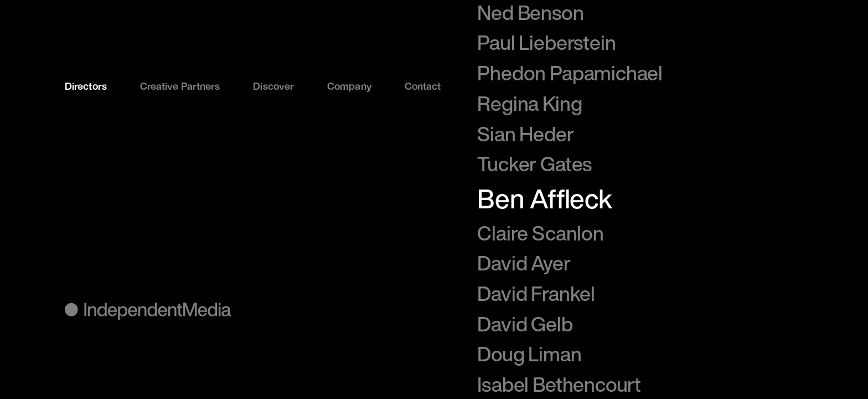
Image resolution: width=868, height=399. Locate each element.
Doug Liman (529, 354)
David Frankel (536, 293)
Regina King (529, 103)
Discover (273, 86)
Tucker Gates (534, 164)
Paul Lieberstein (546, 42)
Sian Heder (525, 134)
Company (349, 86)
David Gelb (525, 324)
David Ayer (524, 263)
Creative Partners (180, 86)
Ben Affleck (544, 198)
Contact (423, 86)
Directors (86, 86)
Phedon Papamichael (570, 73)
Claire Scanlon (540, 233)
